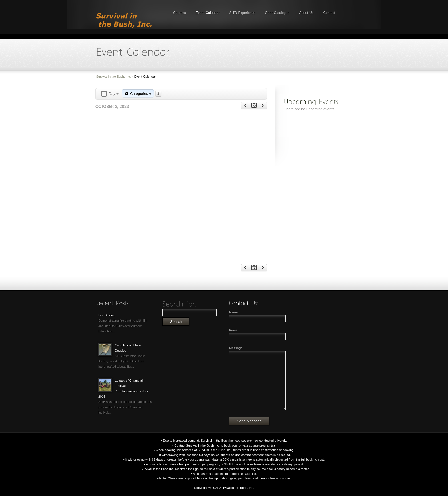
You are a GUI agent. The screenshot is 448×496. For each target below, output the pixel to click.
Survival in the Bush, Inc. (114, 77)
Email (233, 330)
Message (236, 348)
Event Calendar (208, 13)
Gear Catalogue (277, 13)
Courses (180, 13)
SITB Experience (242, 13)
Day (110, 94)
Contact (329, 13)
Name (233, 312)
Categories (138, 94)
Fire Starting (107, 315)
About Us (306, 13)
